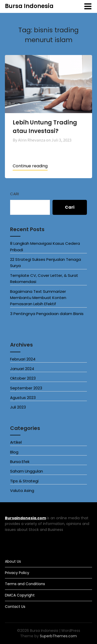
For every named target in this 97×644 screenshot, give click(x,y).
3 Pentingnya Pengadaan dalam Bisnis (47, 314)
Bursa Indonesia (29, 6)
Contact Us (15, 607)
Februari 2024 (23, 359)
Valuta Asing (22, 490)
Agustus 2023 (23, 398)
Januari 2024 (22, 369)
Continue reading (30, 166)
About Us (13, 561)
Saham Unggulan (27, 471)
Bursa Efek (20, 462)
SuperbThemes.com (58, 636)
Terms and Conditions (25, 584)
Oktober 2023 (23, 378)
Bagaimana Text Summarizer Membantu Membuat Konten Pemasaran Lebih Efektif (38, 298)
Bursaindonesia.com (25, 518)
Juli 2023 (18, 407)
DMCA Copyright (20, 595)
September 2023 (26, 388)
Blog (14, 452)
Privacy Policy (17, 573)
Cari (14, 194)
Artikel (16, 442)
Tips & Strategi (24, 481)
